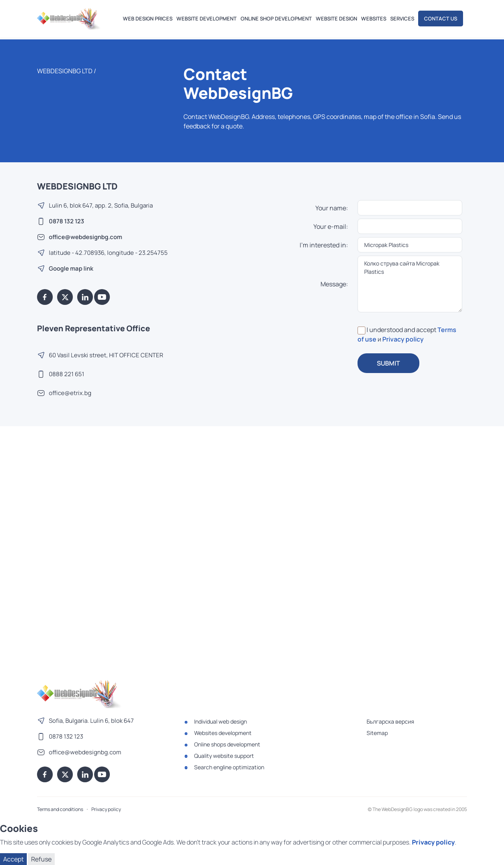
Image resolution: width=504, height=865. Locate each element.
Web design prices (148, 19)
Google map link (71, 268)
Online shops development (227, 744)
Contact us (441, 19)
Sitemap (377, 733)
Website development (207, 19)
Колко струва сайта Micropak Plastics (410, 284)
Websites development (223, 733)
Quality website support (224, 756)
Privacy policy (403, 339)
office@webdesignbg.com (85, 237)
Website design (336, 19)
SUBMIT (388, 363)
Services (402, 19)
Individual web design (220, 721)
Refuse (41, 859)
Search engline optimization (229, 767)
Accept (13, 859)
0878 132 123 (67, 221)
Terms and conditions (60, 809)
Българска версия (390, 721)
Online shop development (276, 19)
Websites (374, 19)
